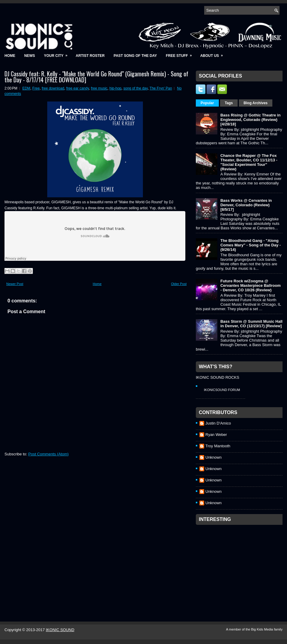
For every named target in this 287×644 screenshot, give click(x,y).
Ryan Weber (216, 435)
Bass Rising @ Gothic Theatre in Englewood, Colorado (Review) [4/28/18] (250, 120)
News (30, 56)
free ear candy (77, 88)
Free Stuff (181, 54)
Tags (229, 103)
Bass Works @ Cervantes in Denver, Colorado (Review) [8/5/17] (246, 205)
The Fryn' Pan (161, 88)
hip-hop (115, 88)
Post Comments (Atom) (49, 454)
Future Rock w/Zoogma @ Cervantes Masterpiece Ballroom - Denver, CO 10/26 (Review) (251, 285)
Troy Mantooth (218, 446)
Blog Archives (256, 103)
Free (36, 88)
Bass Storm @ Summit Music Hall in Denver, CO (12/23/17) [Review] (251, 324)
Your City (58, 54)
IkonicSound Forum (222, 390)
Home (10, 56)
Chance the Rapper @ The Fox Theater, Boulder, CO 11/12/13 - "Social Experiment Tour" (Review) (249, 162)
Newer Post (15, 284)
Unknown (213, 457)
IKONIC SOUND (60, 630)
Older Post (179, 284)
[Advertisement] (241, 565)
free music (99, 88)
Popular (207, 103)
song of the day (136, 88)
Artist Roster (90, 56)
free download (53, 88)
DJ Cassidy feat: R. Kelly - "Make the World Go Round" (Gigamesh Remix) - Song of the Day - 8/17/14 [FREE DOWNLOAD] (96, 77)
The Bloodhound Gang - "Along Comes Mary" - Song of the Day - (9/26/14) (251, 245)
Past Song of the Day (135, 56)
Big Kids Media (262, 629)
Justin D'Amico (218, 423)
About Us (214, 54)
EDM (26, 88)
